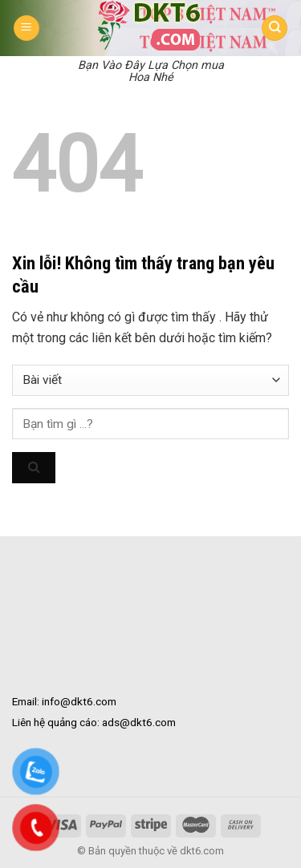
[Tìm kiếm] (275, 28)
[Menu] (26, 28)
